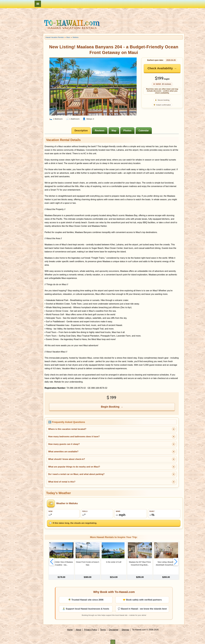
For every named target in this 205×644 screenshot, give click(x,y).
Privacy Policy (91, 627)
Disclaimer (114, 627)
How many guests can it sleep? (64, 444)
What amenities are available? (63, 452)
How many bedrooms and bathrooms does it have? (74, 437)
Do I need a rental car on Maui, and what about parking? (76, 474)
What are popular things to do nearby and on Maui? (74, 467)
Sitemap (125, 627)
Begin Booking (110, 407)
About (78, 627)
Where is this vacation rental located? (67, 429)
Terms (103, 627)
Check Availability (160, 68)
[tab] (81, 131)
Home (70, 627)
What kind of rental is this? (62, 482)
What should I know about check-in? (67, 459)
